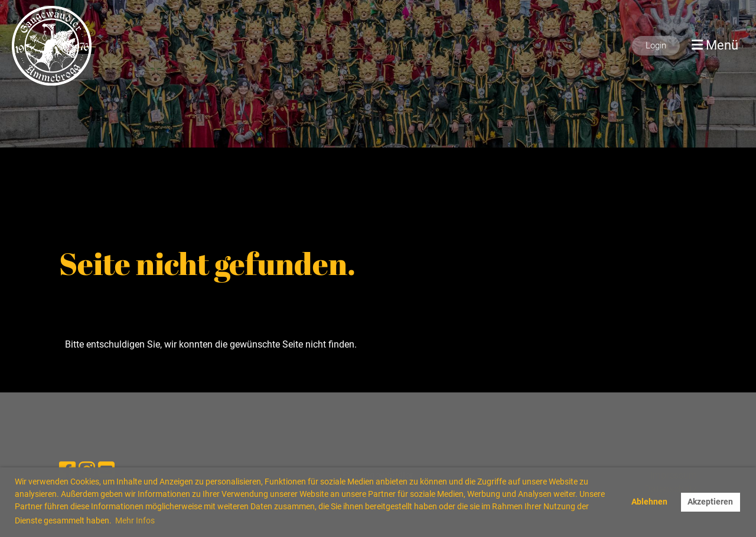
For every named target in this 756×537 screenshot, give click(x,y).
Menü (715, 45)
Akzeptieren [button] (710, 502)
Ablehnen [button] (649, 502)
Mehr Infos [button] (135, 520)
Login (656, 45)
